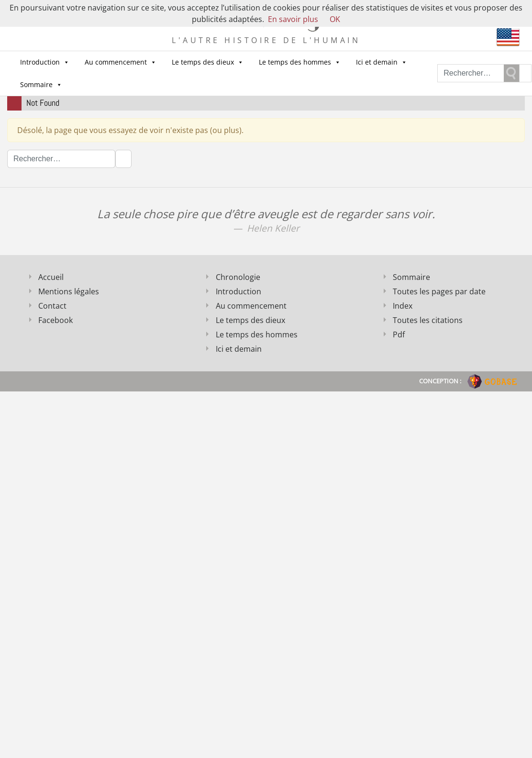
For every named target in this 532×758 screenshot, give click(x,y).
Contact (52, 306)
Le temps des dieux (208, 62)
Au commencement (121, 62)
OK (335, 19)
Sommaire (41, 85)
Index (403, 306)
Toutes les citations (428, 320)
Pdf (399, 334)
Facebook (55, 320)
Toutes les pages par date (439, 291)
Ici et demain (382, 62)
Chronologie (238, 277)
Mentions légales (69, 291)
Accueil (51, 277)
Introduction (45, 62)
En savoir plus (293, 19)
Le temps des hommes (300, 62)
